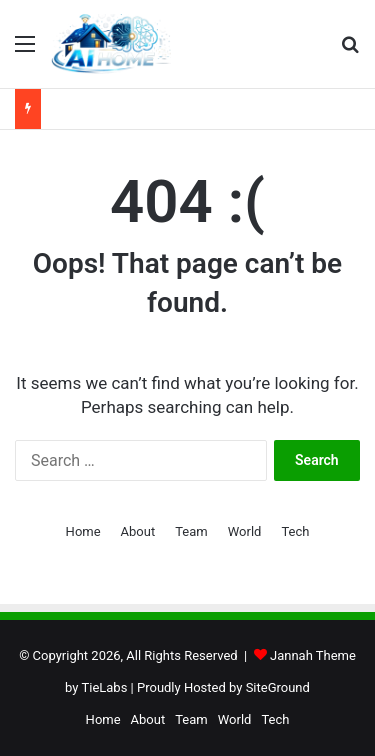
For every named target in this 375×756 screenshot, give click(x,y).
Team (191, 531)
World (245, 531)
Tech (295, 531)
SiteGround (278, 687)
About (138, 531)
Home (83, 531)
